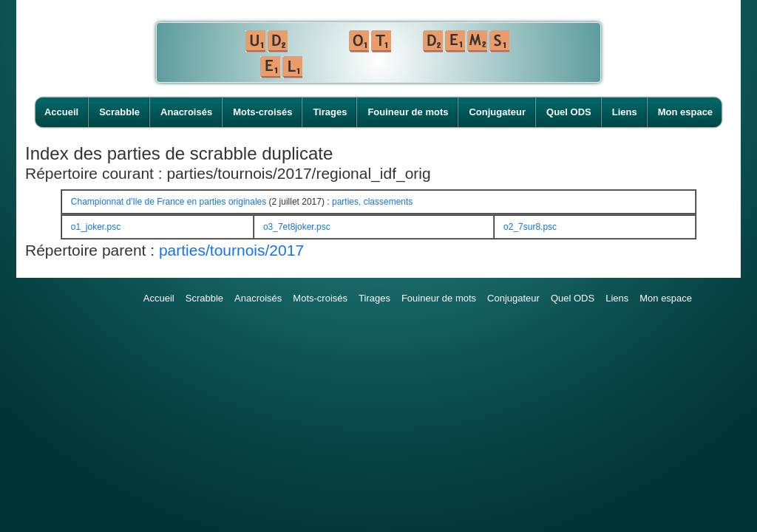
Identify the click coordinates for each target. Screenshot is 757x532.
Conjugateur (497, 112)
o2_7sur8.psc (530, 227)
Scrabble (119, 112)
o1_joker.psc (96, 227)
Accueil (61, 112)
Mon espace (685, 112)
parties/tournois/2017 (231, 250)
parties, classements (372, 202)
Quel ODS (569, 112)
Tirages (330, 112)
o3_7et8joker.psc (297, 227)
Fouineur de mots (408, 112)
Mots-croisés (262, 112)
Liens (625, 112)
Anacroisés (186, 112)
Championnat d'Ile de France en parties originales (169, 202)
